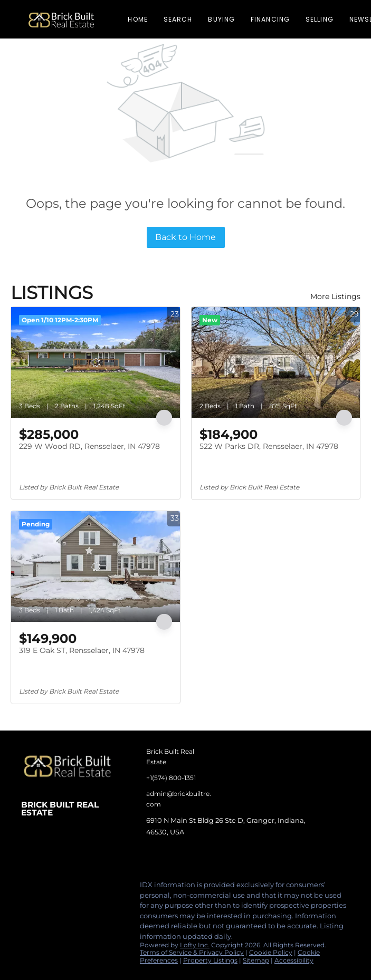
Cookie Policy (271, 952)
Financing (270, 19)
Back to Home (185, 237)
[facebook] (29, 888)
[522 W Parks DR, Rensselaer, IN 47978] (276, 362)
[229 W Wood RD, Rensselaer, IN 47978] (96, 362)
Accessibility (294, 960)
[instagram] (71, 888)
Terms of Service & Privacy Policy (192, 952)
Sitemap (256, 960)
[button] (61, 19)
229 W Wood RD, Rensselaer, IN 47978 (89, 446)
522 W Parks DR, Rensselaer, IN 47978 (269, 446)
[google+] (113, 888)
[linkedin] (50, 888)
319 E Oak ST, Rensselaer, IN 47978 (82, 650)
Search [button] (178, 19)
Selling (320, 19)
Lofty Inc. (195, 945)
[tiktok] (92, 888)
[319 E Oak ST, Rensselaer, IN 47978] (96, 566)
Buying (221, 19)
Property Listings (210, 960)
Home (137, 19)
